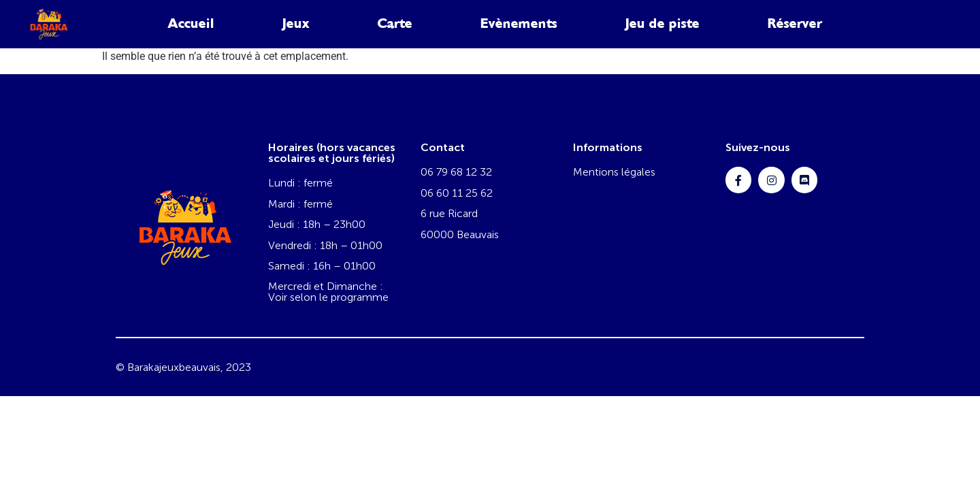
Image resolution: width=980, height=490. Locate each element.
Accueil (191, 23)
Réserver (795, 23)
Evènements (519, 23)
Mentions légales (614, 172)
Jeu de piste (663, 23)
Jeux (296, 23)
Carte (395, 23)
